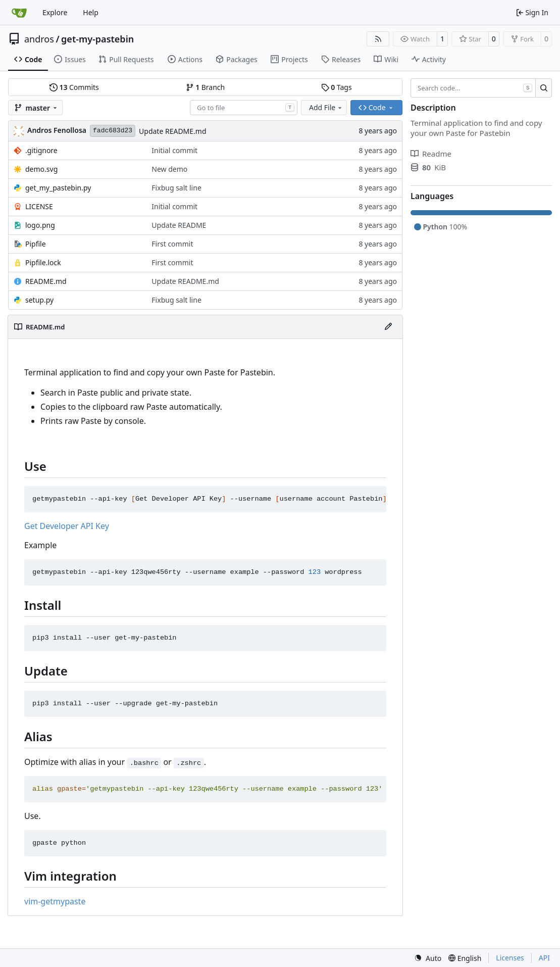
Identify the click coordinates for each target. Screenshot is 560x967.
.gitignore (41, 150)
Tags (337, 87)
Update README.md (173, 131)
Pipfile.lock (43, 262)
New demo (169, 169)
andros (39, 39)
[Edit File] (388, 327)
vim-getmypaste (55, 901)
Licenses (510, 958)
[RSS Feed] (378, 39)
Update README (179, 225)
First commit (172, 244)
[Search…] (544, 88)
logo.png (40, 225)
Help (91, 12)
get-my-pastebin (97, 39)
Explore (55, 12)
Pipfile (36, 244)
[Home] (19, 13)
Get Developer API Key (67, 526)
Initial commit (174, 150)
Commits (74, 87)
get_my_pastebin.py (58, 188)
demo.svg (41, 169)
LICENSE (39, 206)
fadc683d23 (113, 131)
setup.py (39, 300)
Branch (206, 87)
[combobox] (244, 108)
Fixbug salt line (176, 188)
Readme (431, 154)
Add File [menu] (326, 107)
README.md (46, 281)
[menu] (428, 958)
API (544, 958)
